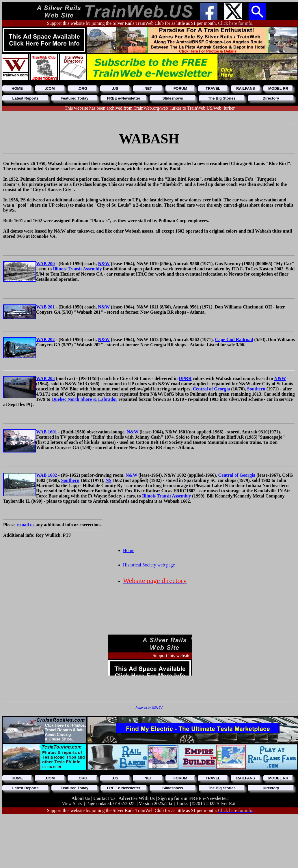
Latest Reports (25, 98)
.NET (148, 88)
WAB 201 (45, 307)
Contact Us (105, 798)
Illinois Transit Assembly (77, 269)
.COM (50, 88)
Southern (256, 389)
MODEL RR (278, 88)
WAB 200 (45, 264)
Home (129, 550)
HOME (17, 88)
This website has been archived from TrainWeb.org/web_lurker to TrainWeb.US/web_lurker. (150, 108)
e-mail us (26, 525)
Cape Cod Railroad (234, 339)
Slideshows (173, 98)
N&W (104, 264)
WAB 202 (45, 339)
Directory (271, 98)
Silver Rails (228, 804)
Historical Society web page (149, 565)
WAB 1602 (46, 475)
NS (108, 480)
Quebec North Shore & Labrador (84, 399)
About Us (81, 798)
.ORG (82, 88)
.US (115, 88)
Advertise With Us (137, 798)
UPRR (185, 378)
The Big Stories (222, 98)
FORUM (180, 88)
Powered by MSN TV (149, 708)
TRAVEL (213, 88)
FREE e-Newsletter (124, 98)
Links (182, 804)
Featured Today (74, 98)
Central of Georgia (212, 389)
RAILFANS (246, 88)
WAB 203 (45, 378)
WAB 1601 (46, 432)
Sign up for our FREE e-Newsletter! (193, 798)
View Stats (72, 804)
